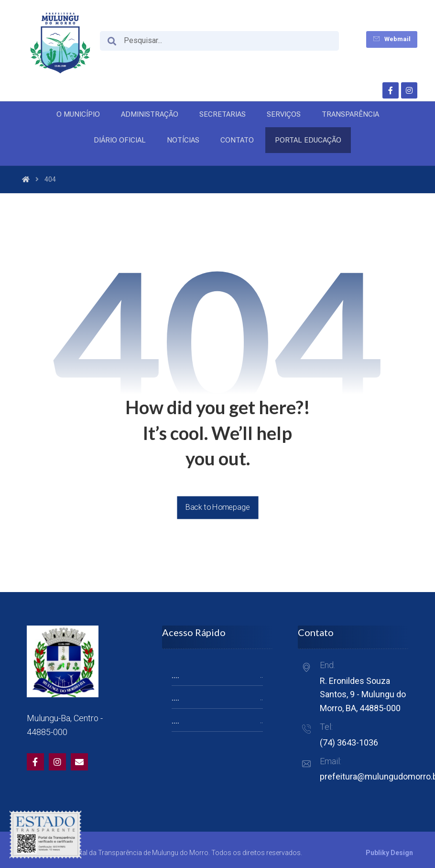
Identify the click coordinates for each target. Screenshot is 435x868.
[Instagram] (409, 90)
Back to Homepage (217, 507)
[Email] (79, 762)
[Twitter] (57, 762)
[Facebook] (391, 90)
